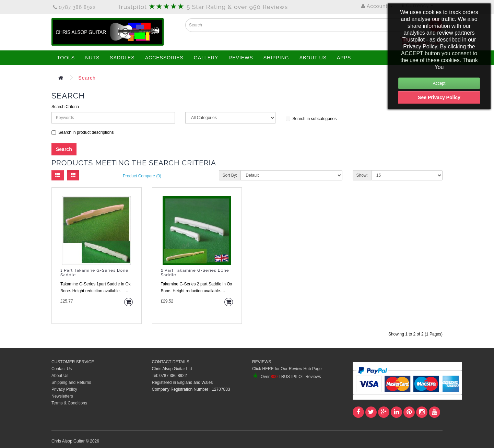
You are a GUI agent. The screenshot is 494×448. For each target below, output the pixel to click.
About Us (60, 376)
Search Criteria (65, 107)
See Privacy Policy (439, 97)
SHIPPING (276, 58)
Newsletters (62, 396)
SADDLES (122, 58)
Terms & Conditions (69, 403)
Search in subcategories (311, 119)
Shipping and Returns (71, 382)
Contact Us (62, 369)
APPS (344, 58)
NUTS (92, 58)
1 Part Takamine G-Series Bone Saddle (94, 273)
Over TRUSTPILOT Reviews (286, 377)
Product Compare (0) (142, 176)
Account (377, 6)
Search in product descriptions (83, 132)
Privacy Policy (64, 389)
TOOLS (66, 58)
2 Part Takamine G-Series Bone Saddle (195, 273)
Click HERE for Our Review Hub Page (287, 369)
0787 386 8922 (74, 7)
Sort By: (230, 175)
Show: (362, 175)
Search (87, 78)
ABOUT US (313, 58)
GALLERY (206, 58)
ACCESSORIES (164, 58)
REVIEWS (241, 58)
